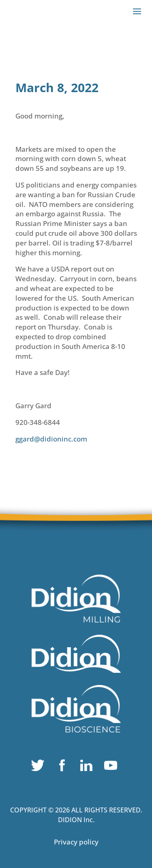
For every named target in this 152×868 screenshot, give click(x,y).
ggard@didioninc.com (51, 439)
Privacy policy (76, 842)
